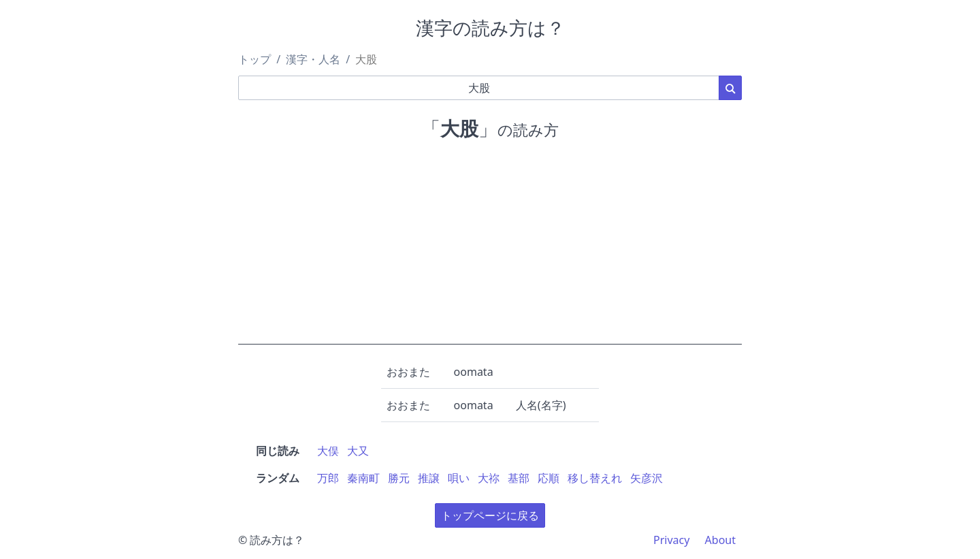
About (720, 540)
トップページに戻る (490, 515)
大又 (358, 451)
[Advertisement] (490, 249)
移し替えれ (595, 478)
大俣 (328, 451)
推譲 (429, 478)
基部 (519, 478)
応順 (549, 478)
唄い (459, 478)
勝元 (399, 478)
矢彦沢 (647, 478)
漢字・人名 (313, 59)
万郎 (328, 478)
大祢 (489, 478)
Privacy (671, 540)
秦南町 (363, 478)
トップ (255, 59)
